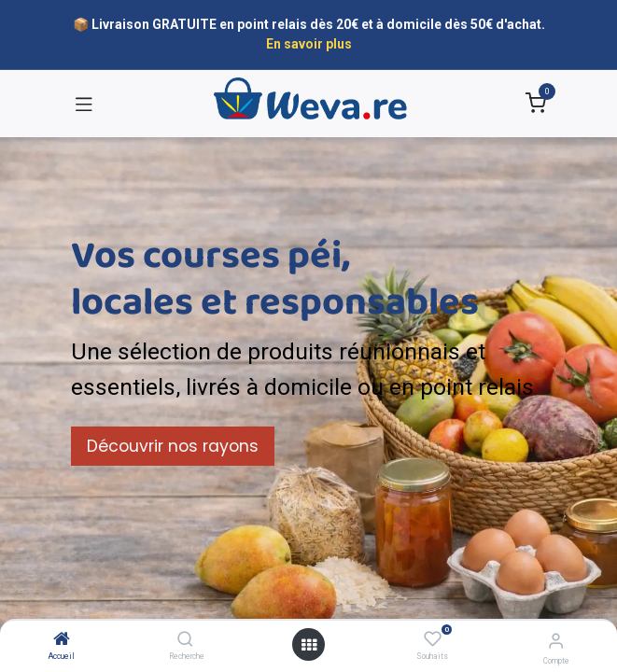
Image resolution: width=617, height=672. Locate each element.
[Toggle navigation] (84, 104)
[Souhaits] (433, 639)
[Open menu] (309, 645)
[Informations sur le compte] (556, 641)
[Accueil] (62, 640)
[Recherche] (185, 640)
